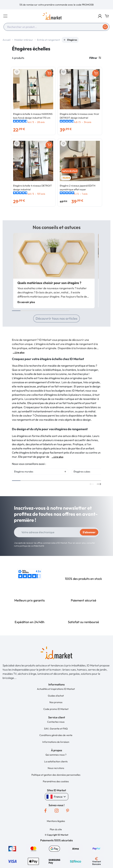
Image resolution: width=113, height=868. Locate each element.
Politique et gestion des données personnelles (56, 775)
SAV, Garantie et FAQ (56, 729)
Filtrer (95, 58)
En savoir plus (26, 302)
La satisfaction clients (56, 761)
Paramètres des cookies (56, 781)
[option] (56, 5)
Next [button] (99, 484)
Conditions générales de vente (56, 735)
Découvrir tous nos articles (56, 318)
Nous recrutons (56, 768)
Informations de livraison (56, 742)
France (57, 797)
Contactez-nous (56, 722)
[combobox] (56, 27)
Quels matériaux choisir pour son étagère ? (49, 283)
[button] (100, 16)
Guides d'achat (56, 696)
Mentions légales (56, 821)
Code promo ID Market (56, 709)
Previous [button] (92, 484)
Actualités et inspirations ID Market (56, 689)
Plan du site (56, 829)
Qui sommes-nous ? (56, 755)
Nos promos (56, 702)
